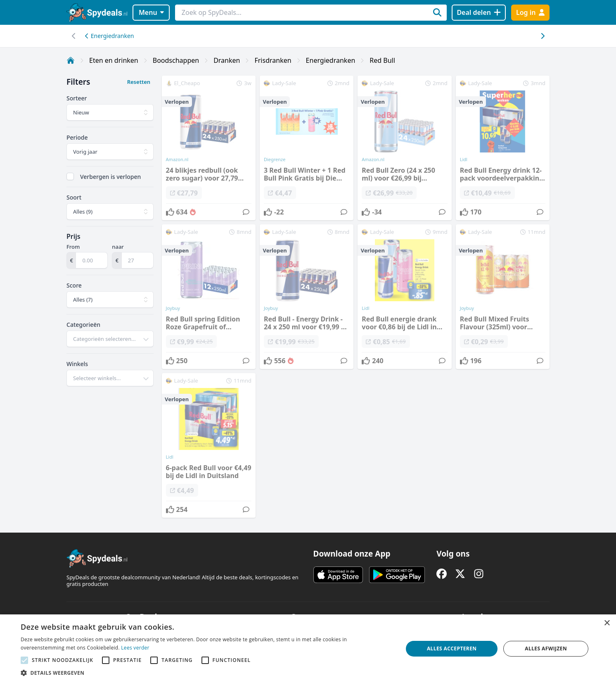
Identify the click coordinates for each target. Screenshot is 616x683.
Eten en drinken (114, 60)
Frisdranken (273, 60)
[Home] (71, 60)
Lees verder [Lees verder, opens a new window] (135, 648)
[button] (206, 673)
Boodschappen (176, 60)
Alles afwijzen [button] (546, 648)
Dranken (227, 60)
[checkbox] (70, 176)
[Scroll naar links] (542, 36)
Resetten (139, 82)
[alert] (308, 649)
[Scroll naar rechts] (74, 36)
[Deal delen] (479, 13)
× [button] (607, 623)
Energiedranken (109, 36)
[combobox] (110, 339)
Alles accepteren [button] (452, 648)
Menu (151, 12)
